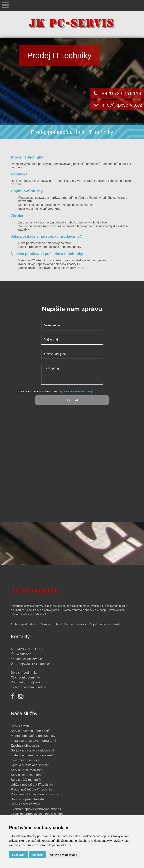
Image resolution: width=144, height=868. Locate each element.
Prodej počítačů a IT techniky (32, 789)
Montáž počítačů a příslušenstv (39, 205)
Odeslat (72, 400)
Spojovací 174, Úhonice (34, 664)
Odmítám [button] (38, 855)
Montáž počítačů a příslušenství (34, 736)
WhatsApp (24, 654)
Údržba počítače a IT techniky (32, 785)
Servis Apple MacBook (27, 770)
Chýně (93, 624)
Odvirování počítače (25, 760)
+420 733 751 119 (121, 93)
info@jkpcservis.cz (121, 105)
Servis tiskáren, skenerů (28, 775)
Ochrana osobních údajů (28, 687)
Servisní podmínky (24, 672)
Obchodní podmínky (25, 677)
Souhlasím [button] (19, 855)
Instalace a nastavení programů (39, 209)
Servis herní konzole (25, 804)
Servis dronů (20, 726)
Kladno (34, 624)
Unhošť (57, 624)
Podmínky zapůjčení (25, 682)
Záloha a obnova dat (26, 745)
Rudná (68, 624)
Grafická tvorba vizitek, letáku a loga (37, 814)
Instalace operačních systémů (32, 755)
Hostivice (81, 624)
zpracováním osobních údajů (77, 392)
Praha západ (19, 624)
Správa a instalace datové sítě (33, 750)
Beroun (45, 624)
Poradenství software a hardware (40, 198)
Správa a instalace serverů (30, 765)
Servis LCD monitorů (26, 780)
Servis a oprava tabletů (27, 799)
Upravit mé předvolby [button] (63, 855)
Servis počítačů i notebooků (31, 731)
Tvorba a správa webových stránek (36, 809)
